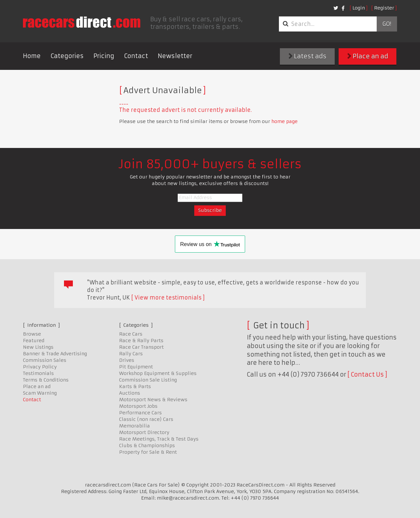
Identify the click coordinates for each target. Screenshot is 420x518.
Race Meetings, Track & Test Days (159, 439)
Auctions (130, 393)
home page (284, 121)
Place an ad (368, 56)
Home (32, 56)
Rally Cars (131, 354)
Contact (136, 56)
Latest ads (307, 56)
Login (359, 8)
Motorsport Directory (144, 432)
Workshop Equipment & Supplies (158, 373)
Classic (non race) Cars (146, 419)
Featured (34, 341)
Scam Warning (40, 393)
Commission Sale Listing (148, 380)
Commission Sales (45, 360)
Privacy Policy (40, 367)
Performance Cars (140, 413)
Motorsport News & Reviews (153, 400)
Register (384, 8)
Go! (387, 24)
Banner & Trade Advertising (55, 354)
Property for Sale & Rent (148, 452)
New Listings (38, 347)
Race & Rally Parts (141, 341)
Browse (32, 334)
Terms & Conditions (46, 380)
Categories (67, 56)
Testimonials (38, 373)
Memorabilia (135, 426)
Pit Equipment (136, 367)
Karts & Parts (135, 386)
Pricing (104, 56)
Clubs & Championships (147, 445)
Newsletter (175, 56)
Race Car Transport (141, 347)
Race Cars (131, 334)
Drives (127, 360)
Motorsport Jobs (138, 406)
